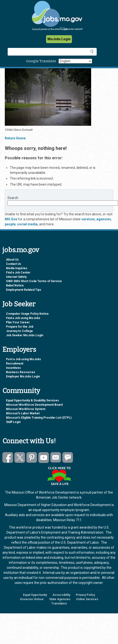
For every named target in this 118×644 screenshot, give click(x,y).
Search (13, 198)
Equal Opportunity (35, 595)
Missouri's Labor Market (23, 413)
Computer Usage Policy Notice (27, 314)
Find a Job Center (18, 273)
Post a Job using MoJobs (24, 359)
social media (27, 224)
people (10, 224)
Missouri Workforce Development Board (34, 405)
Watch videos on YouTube (44, 458)
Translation (59, 604)
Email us (56, 458)
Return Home (15, 138)
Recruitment (15, 364)
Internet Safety (16, 277)
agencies (104, 219)
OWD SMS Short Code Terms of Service (34, 281)
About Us (12, 260)
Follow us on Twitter (20, 458)
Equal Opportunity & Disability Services (32, 400)
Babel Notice (15, 285)
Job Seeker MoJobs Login (25, 335)
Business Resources (21, 372)
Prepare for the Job (20, 327)
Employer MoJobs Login (23, 376)
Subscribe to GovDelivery (68, 458)
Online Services (87, 599)
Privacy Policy (85, 595)
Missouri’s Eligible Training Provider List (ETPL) (39, 418)
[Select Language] (75, 61)
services (88, 219)
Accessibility (61, 595)
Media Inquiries (17, 268)
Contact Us (14, 264)
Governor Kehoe (32, 599)
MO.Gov (11, 219)
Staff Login (13, 422)
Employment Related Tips (24, 290)
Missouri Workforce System (26, 409)
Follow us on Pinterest (32, 458)
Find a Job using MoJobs (23, 318)
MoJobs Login (59, 39)
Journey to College (19, 331)
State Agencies (60, 599)
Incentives (13, 368)
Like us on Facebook (8, 458)
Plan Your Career (18, 322)
